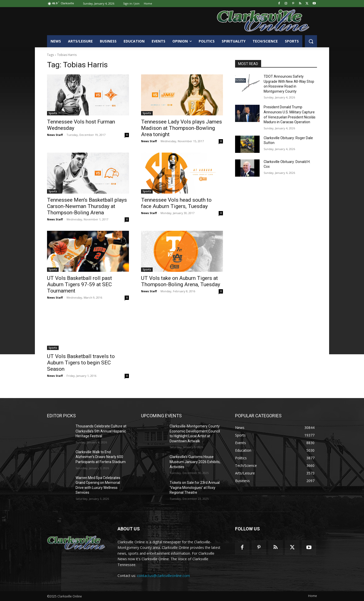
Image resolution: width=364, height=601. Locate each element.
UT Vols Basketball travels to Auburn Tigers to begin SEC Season (81, 363)
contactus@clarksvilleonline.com (163, 576)
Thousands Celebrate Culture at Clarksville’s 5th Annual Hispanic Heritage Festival (101, 431)
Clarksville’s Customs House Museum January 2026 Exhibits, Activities (195, 462)
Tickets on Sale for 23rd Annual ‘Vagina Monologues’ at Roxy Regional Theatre (195, 488)
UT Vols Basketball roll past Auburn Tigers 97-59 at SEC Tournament (79, 284)
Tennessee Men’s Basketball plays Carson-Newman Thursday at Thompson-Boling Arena (87, 206)
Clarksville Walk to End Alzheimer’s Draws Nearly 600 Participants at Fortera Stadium (101, 457)
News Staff (55, 135)
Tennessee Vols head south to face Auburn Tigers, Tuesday (176, 203)
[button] (311, 41)
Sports (53, 113)
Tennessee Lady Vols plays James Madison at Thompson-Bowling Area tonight (181, 128)
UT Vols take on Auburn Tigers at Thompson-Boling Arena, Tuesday (181, 281)
